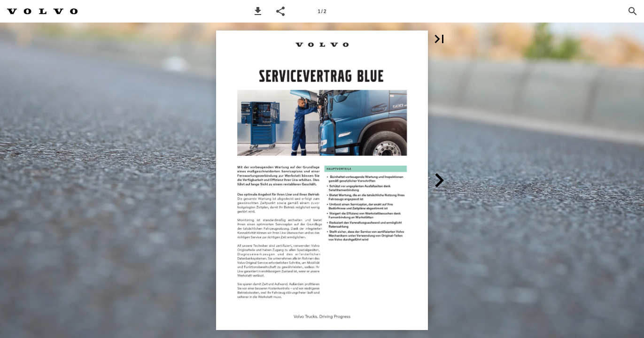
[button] (258, 11)
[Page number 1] (322, 11)
